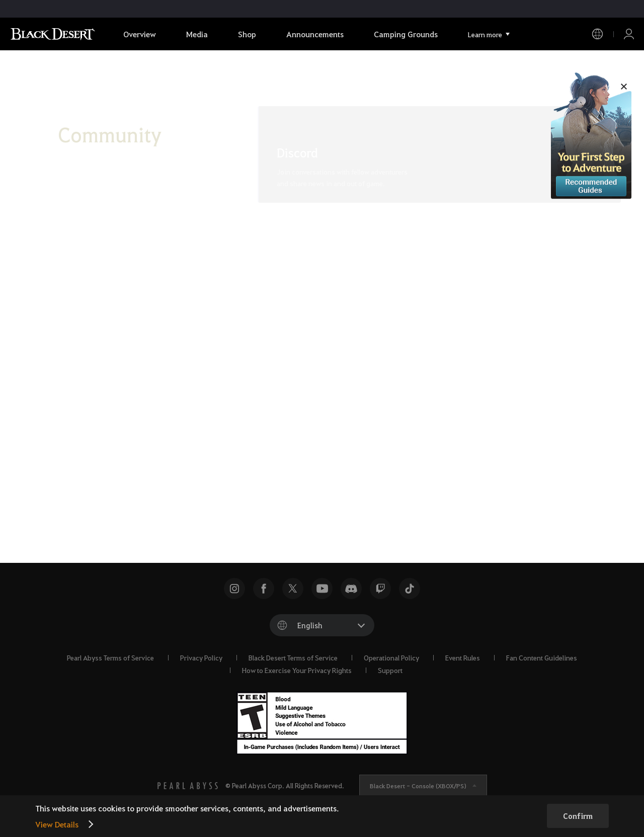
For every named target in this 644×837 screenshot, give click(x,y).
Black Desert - (418, 786)
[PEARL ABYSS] (188, 786)
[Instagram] (338, 477)
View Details (57, 824)
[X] (254, 477)
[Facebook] (282, 477)
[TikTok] (310, 477)
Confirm (578, 816)
